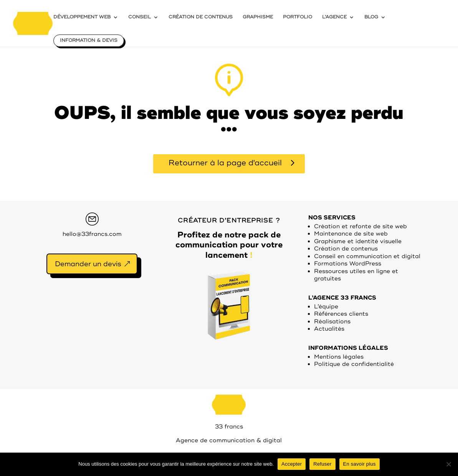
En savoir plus (360, 464)
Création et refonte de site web (360, 226)
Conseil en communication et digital (367, 256)
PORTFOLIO (298, 17)
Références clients (341, 314)
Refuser (322, 464)
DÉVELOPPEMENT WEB (82, 17)
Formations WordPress (348, 264)
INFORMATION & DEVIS (89, 40)
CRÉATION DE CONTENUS (201, 17)
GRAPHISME (258, 17)
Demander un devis (88, 264)
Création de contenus (346, 249)
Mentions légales (339, 357)
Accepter (292, 464)
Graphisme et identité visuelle (358, 241)
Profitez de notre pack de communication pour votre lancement (229, 245)
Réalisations (332, 322)
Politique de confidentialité (354, 364)
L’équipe (326, 307)
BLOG (371, 17)
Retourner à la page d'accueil (225, 163)
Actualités (329, 329)
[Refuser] (448, 464)
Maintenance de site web (351, 234)
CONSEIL (140, 17)
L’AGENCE (334, 17)
